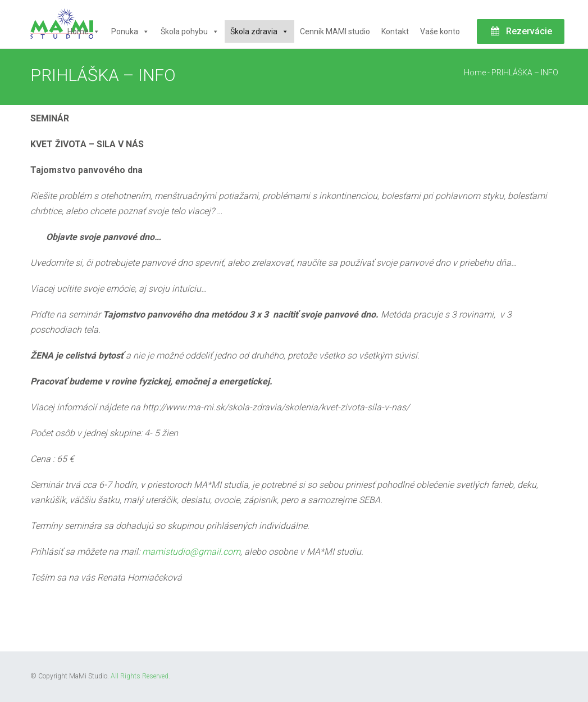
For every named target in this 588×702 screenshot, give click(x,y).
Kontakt (395, 31)
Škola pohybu (190, 31)
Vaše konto (440, 31)
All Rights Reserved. (140, 676)
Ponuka (130, 31)
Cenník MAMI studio (335, 31)
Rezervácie (521, 31)
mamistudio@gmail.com (191, 552)
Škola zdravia (259, 31)
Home (84, 31)
